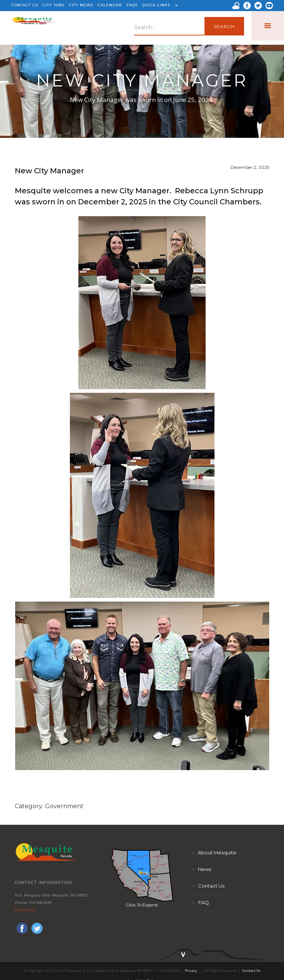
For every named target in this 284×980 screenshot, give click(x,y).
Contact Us (25, 910)
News (202, 869)
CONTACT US (25, 5)
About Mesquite (214, 853)
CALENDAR (110, 5)
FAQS (132, 5)
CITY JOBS (53, 5)
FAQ (200, 902)
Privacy (191, 971)
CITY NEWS (81, 5)
